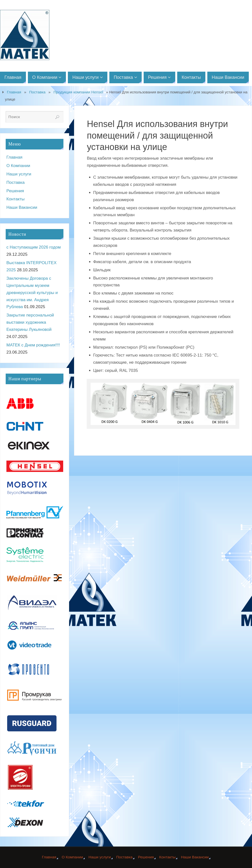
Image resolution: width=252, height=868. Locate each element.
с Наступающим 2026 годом (34, 247)
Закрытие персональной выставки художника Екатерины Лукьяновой (30, 322)
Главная (14, 92)
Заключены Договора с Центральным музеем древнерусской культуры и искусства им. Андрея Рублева (32, 293)
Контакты (15, 199)
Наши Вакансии (22, 207)
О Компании (18, 166)
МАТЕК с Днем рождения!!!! (33, 345)
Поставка (37, 92)
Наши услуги (19, 174)
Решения (15, 191)
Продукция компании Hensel (78, 92)
